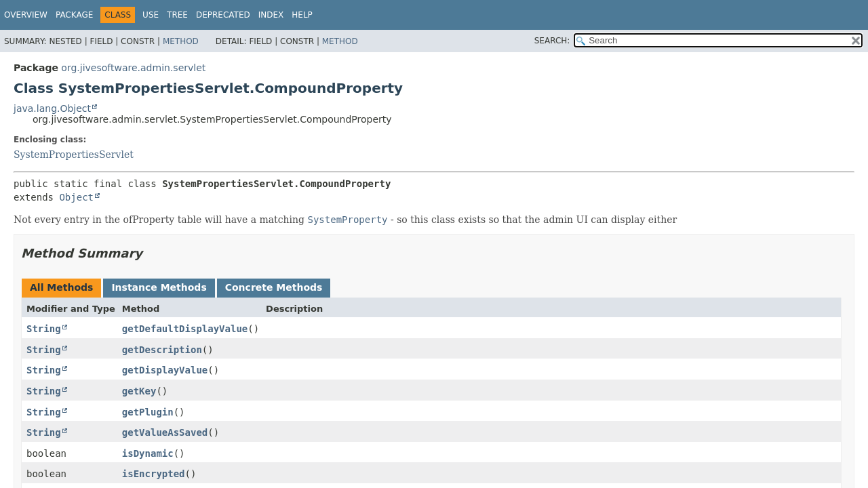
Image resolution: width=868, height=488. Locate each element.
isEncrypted (154, 474)
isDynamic (148, 453)
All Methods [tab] (61, 287)
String (44, 329)
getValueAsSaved (165, 432)
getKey (139, 391)
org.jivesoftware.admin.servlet (133, 68)
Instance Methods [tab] (159, 287)
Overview (26, 15)
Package (74, 15)
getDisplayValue (165, 370)
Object (76, 197)
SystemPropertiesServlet (74, 155)
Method (181, 41)
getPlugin (148, 412)
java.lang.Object (52, 108)
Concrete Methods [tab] (274, 287)
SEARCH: (552, 41)
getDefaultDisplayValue (185, 329)
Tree (177, 15)
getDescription (162, 350)
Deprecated (223, 15)
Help (302, 15)
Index (271, 15)
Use (151, 15)
